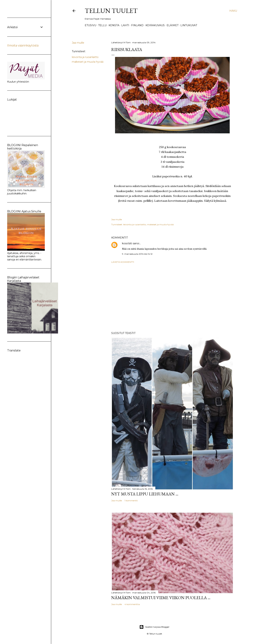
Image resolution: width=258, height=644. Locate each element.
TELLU (102, 25)
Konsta (114, 25)
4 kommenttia (132, 604)
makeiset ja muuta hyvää (88, 62)
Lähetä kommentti (123, 262)
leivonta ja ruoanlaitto (85, 57)
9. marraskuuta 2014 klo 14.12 (137, 254)
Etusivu (90, 25)
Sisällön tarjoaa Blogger (154, 627)
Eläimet (173, 25)
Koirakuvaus (155, 25)
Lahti (125, 25)
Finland (137, 25)
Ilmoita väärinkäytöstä (23, 45)
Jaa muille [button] (78, 43)
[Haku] (233, 11)
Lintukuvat (189, 25)
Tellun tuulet (111, 11)
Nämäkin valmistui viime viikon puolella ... (161, 598)
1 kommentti (131, 500)
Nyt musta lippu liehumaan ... (145, 494)
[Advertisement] (172, 297)
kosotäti (127, 243)
